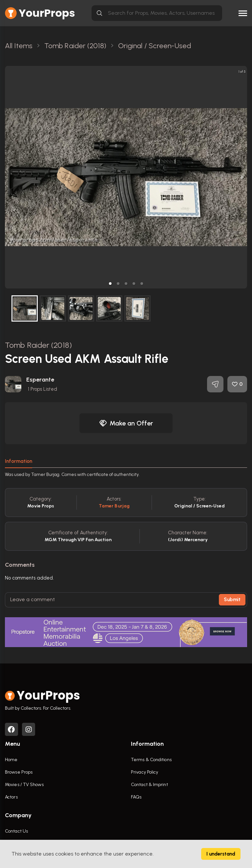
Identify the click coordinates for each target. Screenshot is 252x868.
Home (11, 760)
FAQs (136, 797)
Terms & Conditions (151, 760)
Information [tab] (19, 461)
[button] (110, 284)
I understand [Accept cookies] (221, 854)
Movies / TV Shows (24, 785)
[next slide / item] (242, 177)
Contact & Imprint (149, 785)
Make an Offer (126, 423)
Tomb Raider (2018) (38, 345)
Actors (11, 797)
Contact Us (16, 831)
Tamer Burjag (114, 506)
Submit (232, 600)
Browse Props (19, 772)
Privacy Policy (145, 772)
